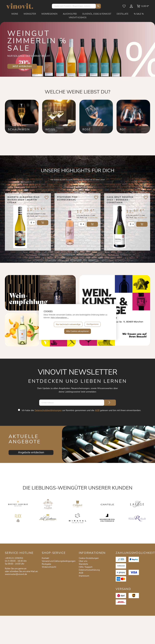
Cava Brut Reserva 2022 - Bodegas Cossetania (120, 200)
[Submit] (109, 403)
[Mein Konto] (131, 7)
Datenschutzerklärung (89, 570)
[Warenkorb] (143, 7)
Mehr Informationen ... (60, 318)
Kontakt (45, 558)
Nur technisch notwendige (68, 324)
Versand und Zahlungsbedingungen (59, 561)
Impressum (84, 576)
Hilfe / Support (86, 567)
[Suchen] (98, 6)
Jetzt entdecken (22, 66)
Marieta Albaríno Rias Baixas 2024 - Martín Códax (24, 200)
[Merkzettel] (124, 7)
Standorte (83, 564)
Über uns (83, 561)
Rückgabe (46, 564)
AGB (97, 410)
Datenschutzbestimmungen (48, 410)
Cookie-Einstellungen (89, 558)
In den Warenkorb (43, 224)
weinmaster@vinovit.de (16, 574)
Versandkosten (43, 218)
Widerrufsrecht (49, 567)
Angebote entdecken (31, 452)
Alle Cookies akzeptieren (78, 331)
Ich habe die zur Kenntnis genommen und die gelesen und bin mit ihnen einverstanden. (82, 410)
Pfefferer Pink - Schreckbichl (68, 198)
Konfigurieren (93, 324)
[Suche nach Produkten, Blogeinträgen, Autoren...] (74, 6)
